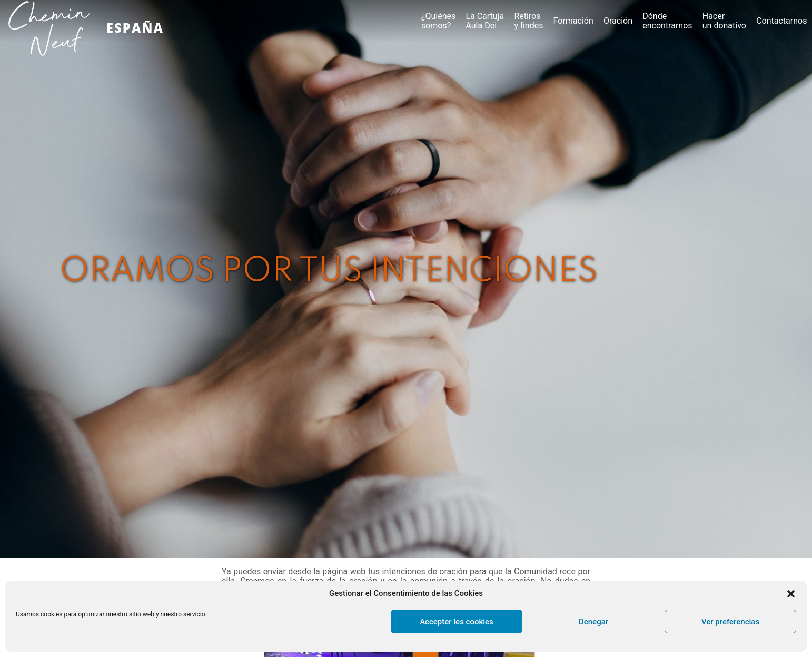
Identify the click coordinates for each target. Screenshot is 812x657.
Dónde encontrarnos (667, 21)
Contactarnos (781, 21)
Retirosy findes (528, 21)
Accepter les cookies (457, 622)
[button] (791, 594)
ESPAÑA (135, 28)
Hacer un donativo (724, 21)
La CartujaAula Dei (485, 21)
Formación (573, 21)
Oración (618, 21)
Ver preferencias (730, 622)
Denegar (593, 622)
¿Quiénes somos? (438, 21)
